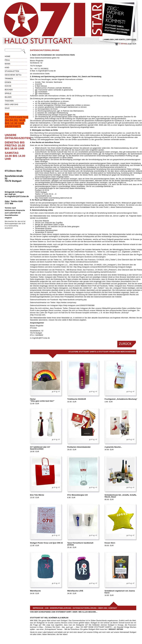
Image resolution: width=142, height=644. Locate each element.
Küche (8, 86)
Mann (8, 64)
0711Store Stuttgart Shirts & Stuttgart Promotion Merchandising (102, 352)
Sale (7, 108)
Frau (7, 60)
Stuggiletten (12, 71)
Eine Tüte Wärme (37, 495)
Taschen (9, 101)
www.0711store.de (66, 213)
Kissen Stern (110, 543)
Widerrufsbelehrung (61, 608)
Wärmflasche (35, 591)
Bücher (9, 90)
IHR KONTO (120, 40)
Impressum (38, 608)
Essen (8, 82)
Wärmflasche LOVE (75, 591)
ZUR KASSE (131, 40)
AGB (47, 608)
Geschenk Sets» (13, 75)
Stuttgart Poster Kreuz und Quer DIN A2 (46, 543)
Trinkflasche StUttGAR (77, 399)
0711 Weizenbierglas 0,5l (77, 495)
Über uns (103, 608)
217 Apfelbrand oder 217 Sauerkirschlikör (40, 448)
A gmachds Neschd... (113, 447)
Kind (7, 67)
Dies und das (11, 104)
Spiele (8, 93)
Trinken (9, 79)
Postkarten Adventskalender (79, 447)
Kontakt (113, 608)
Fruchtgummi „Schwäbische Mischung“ (121, 399)
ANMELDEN (109, 40)
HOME (8, 56)
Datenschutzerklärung (85, 608)
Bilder (8, 97)
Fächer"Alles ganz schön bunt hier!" (42, 400)
